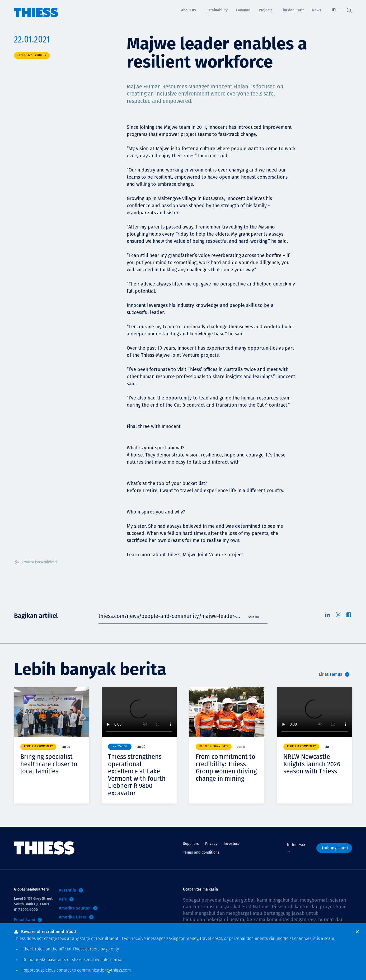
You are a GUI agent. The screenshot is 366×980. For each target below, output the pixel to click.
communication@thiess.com (104, 971)
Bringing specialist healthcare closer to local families (49, 764)
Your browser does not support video (139, 712)
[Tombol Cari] (349, 9)
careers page (98, 949)
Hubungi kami (335, 848)
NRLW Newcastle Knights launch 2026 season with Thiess (312, 764)
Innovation (120, 747)
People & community (32, 56)
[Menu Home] (36, 9)
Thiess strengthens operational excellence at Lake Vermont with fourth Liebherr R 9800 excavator (137, 775)
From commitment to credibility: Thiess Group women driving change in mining (226, 768)
